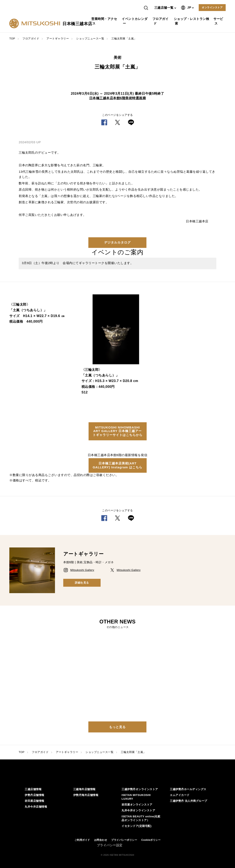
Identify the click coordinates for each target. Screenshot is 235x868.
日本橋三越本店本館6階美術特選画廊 (117, 98)
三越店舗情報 (33, 789)
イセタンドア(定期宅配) (137, 826)
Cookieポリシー (151, 840)
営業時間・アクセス (105, 21)
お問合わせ (101, 840)
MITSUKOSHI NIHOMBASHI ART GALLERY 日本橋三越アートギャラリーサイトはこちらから (118, 431)
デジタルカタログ (117, 242)
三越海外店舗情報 (84, 789)
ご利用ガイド (82, 840)
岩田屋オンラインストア (137, 805)
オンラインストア (212, 7)
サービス (219, 21)
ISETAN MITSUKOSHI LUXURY (136, 797)
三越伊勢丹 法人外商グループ (189, 801)
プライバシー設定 (110, 845)
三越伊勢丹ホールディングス (188, 789)
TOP (12, 39)
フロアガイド (161, 21)
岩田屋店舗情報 (35, 801)
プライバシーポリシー (124, 840)
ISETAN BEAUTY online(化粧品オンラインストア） (141, 818)
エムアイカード (180, 795)
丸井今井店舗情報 (36, 807)
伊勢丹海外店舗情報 (86, 795)
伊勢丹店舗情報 (35, 795)
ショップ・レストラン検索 (192, 21)
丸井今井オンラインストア (138, 810)
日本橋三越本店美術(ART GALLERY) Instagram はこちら (117, 465)
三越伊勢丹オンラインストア (140, 789)
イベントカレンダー (135, 21)
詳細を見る (82, 583)
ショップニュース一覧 (90, 39)
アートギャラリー (58, 39)
